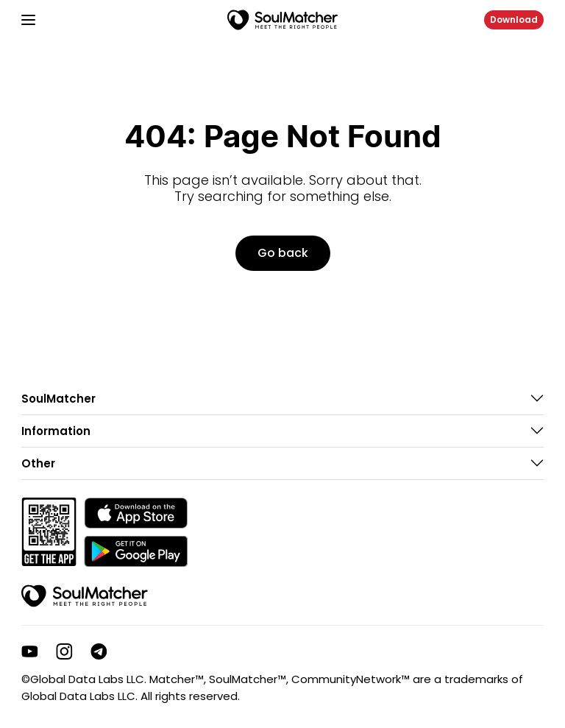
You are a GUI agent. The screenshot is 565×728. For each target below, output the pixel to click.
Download (514, 20)
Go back (283, 253)
